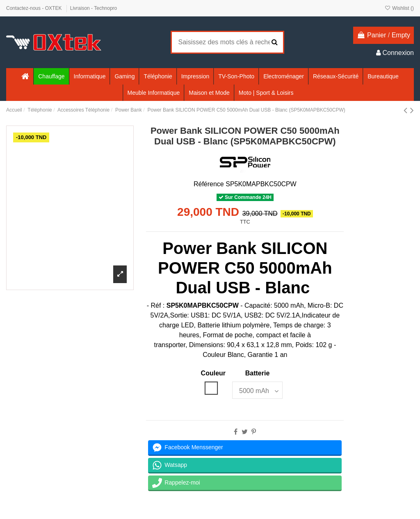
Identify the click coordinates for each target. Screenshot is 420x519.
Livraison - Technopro (94, 8)
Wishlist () (399, 8)
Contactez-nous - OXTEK (35, 8)
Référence (209, 184)
